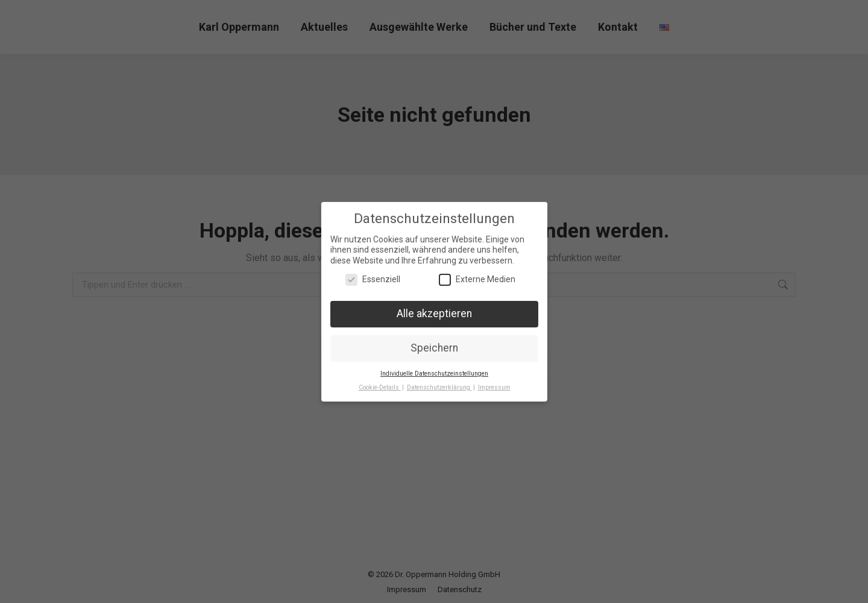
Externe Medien (477, 279)
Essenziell (372, 279)
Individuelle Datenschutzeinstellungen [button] (434, 371)
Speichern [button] (434, 346)
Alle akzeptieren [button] (434, 314)
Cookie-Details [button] (381, 384)
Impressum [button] (492, 384)
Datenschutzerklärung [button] (439, 384)
